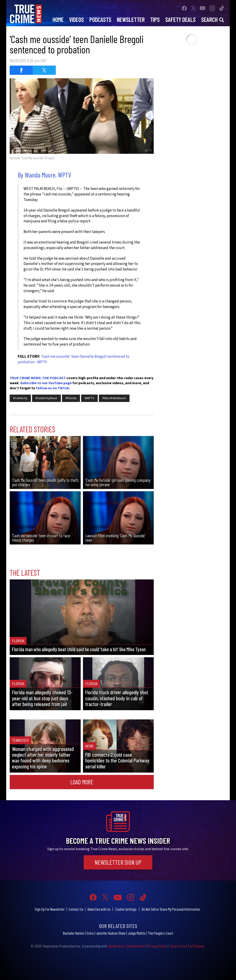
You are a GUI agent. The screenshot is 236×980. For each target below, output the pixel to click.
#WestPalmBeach (114, 398)
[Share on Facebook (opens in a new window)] (21, 70)
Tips (155, 19)
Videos (77, 19)
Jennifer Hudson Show (111, 933)
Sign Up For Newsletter (50, 909)
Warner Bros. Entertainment (127, 946)
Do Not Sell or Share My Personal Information (171, 909)
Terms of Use (178, 946)
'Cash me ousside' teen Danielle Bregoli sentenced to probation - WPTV (74, 359)
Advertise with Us (99, 909)
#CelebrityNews (46, 398)
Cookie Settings (126, 909)
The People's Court (161, 933)
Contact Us (76, 909)
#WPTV (89, 398)
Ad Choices (197, 946)
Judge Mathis (137, 933)
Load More (82, 782)
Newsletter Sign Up (118, 862)
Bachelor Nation (74, 933)
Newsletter (131, 19)
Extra (90, 933)
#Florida (71, 398)
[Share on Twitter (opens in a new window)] (44, 70)
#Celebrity (20, 398)
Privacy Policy (158, 946)
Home (58, 19)
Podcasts (100, 19)
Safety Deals (180, 19)
